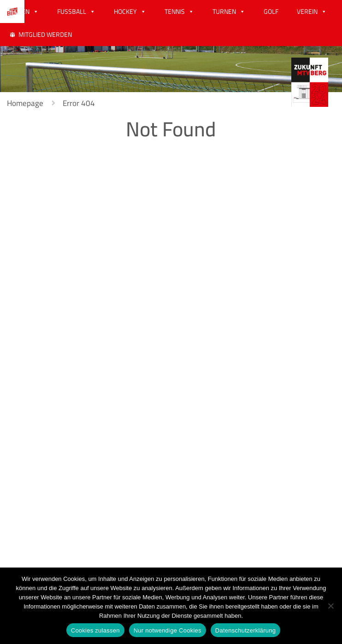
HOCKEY (125, 12)
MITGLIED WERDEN (45, 35)
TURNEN (224, 12)
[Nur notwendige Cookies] (330, 606)
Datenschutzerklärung (245, 630)
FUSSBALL (72, 12)
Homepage (25, 103)
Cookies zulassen (95, 630)
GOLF (271, 12)
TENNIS (175, 12)
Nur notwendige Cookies (168, 630)
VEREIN (307, 12)
